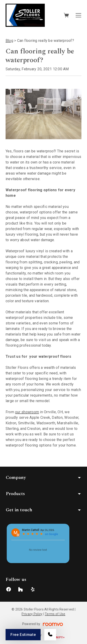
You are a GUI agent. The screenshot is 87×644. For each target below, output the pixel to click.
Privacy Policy (32, 614)
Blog (9, 41)
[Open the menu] (78, 15)
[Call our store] (50, 635)
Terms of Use (55, 614)
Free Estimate (23, 635)
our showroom (27, 412)
